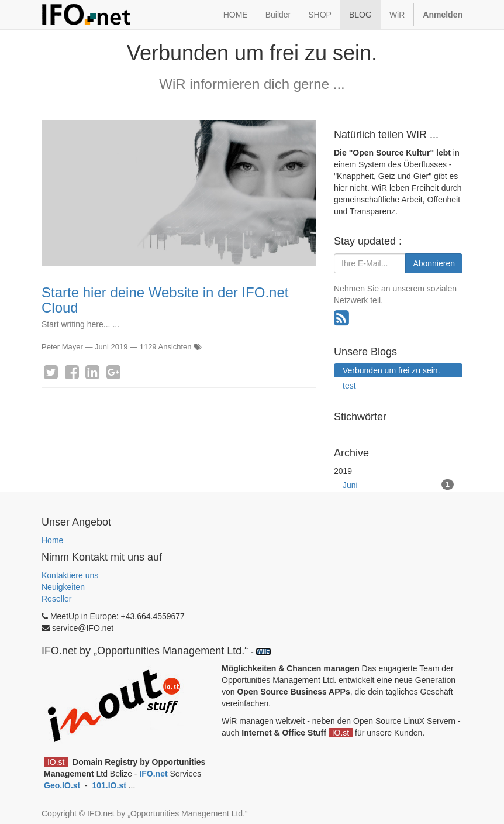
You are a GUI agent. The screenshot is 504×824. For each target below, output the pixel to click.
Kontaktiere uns (70, 575)
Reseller (56, 599)
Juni (398, 485)
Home (52, 540)
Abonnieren (434, 263)
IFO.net (153, 774)
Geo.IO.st (63, 785)
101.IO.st (110, 785)
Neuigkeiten (63, 587)
